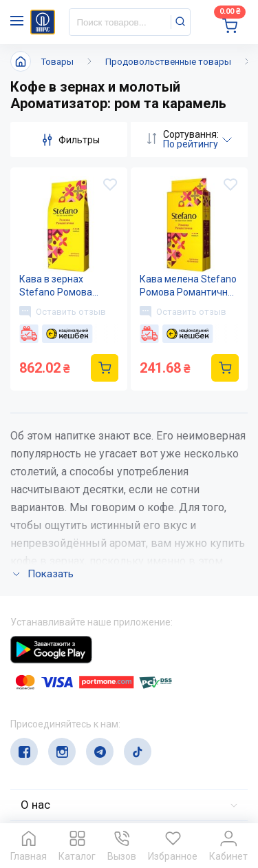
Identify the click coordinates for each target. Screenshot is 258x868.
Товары (57, 62)
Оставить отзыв (63, 311)
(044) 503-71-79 (74, 704)
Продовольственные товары (168, 62)
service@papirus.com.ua (77, 731)
